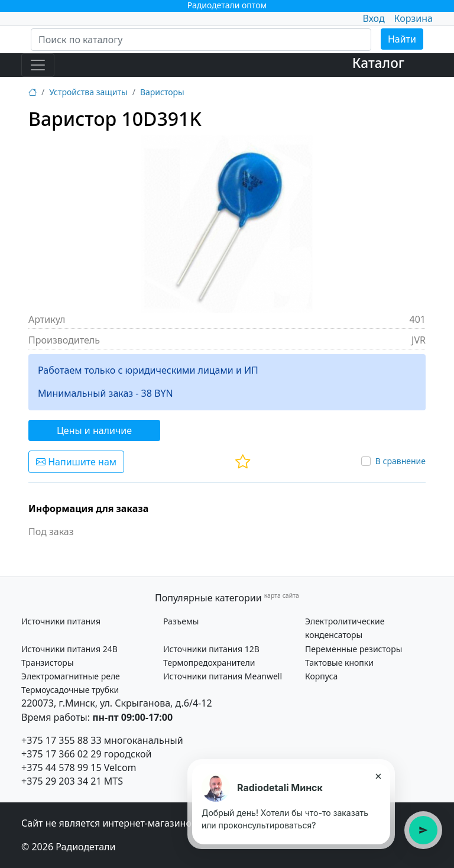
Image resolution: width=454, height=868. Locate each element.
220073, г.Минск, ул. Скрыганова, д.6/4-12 (117, 703)
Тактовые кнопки (339, 663)
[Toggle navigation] (38, 65)
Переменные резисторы (354, 649)
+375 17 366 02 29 (61, 754)
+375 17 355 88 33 (61, 740)
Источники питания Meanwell (223, 676)
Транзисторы (48, 663)
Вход (373, 18)
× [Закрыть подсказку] (378, 776)
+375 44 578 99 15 (61, 767)
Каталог (378, 63)
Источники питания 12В (211, 649)
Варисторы (162, 92)
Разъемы (181, 621)
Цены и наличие (94, 430)
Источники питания (61, 621)
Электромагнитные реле (71, 676)
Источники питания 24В (69, 649)
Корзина (414, 18)
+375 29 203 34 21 (61, 781)
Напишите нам (76, 462)
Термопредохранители (209, 663)
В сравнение (401, 461)
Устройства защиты (88, 92)
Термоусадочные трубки (70, 690)
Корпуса (321, 676)
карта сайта (282, 595)
